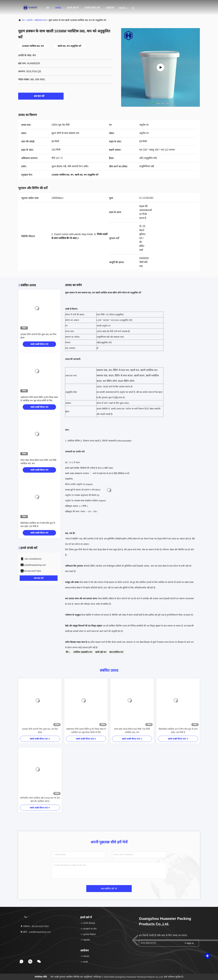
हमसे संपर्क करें (92, 8)
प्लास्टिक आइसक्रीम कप (83, 652)
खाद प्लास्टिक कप (116, 652)
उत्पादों (29, 20)
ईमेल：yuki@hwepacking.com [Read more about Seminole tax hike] (36, 932)
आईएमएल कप (40, 20)
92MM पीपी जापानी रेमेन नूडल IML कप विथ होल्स (40, 731)
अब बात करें (41, 96)
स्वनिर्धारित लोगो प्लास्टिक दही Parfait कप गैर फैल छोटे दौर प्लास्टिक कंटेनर (40, 800)
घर (48, 8)
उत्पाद (58, 8)
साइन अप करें (190, 943)
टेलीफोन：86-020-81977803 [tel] (34, 926)
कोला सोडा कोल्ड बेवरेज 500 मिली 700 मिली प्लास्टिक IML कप (132, 731)
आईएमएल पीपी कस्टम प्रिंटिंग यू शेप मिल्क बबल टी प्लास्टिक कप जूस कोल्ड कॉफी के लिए (86, 731)
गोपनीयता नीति (41, 977)
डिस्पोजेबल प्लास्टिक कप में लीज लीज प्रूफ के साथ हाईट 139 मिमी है (178, 731)
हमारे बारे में (73, 8)
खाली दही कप (101, 652)
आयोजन (110, 8)
